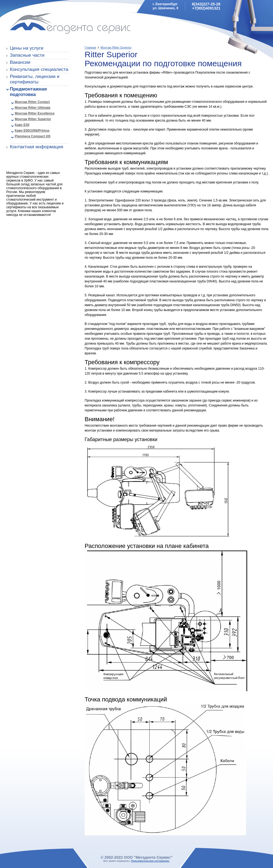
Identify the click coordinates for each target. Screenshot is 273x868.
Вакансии (20, 62)
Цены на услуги (27, 48)
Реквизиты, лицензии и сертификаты (35, 79)
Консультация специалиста (39, 69)
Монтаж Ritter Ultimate (33, 108)
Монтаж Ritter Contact (32, 102)
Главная (90, 47)
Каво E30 (22, 125)
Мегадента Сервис (45, 24)
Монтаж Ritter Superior (33, 119)
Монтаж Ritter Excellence (35, 113)
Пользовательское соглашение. (150, 861)
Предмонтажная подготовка (28, 92)
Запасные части (27, 55)
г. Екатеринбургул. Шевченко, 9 (165, 6)
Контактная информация (36, 147)
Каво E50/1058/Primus (32, 131)
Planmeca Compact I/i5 (33, 136)
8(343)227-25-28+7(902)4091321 (206, 6)
